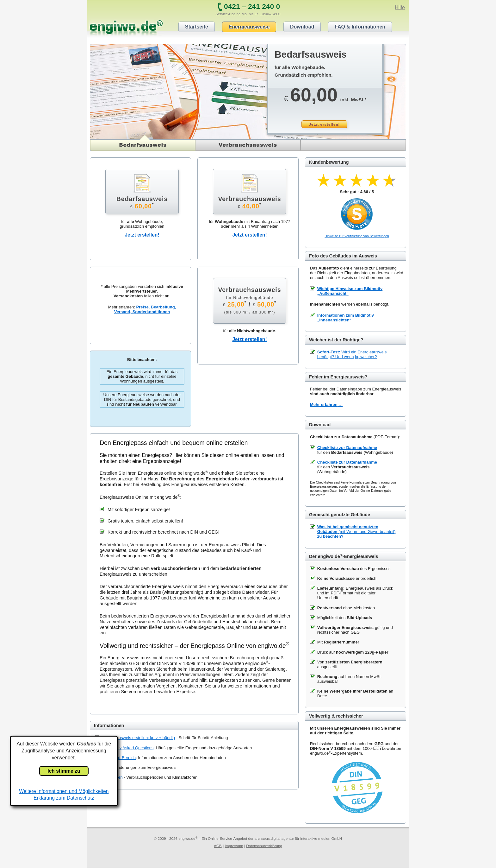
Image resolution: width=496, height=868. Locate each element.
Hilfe (400, 7)
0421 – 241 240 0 (252, 6)
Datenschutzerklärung (264, 846)
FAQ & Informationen (360, 27)
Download (302, 27)
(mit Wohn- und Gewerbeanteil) (356, 532)
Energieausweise (249, 27)
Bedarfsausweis (120, 142)
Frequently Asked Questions (128, 748)
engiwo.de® (126, 27)
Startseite (197, 27)
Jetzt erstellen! (325, 124)
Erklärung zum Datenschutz (64, 798)
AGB (218, 846)
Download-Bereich (119, 758)
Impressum (234, 846)
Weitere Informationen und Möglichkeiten (64, 791)
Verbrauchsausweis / (249, 300)
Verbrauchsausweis (248, 145)
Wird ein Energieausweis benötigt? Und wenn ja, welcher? (352, 354)
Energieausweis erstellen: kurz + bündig (139, 738)
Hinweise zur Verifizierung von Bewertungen (357, 236)
